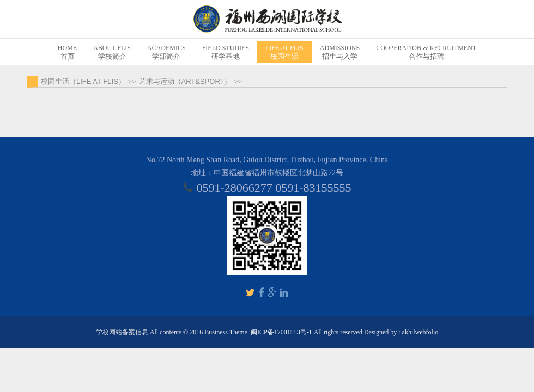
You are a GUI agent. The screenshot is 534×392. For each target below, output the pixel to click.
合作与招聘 (426, 52)
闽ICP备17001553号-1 (281, 332)
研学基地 (226, 52)
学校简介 (112, 52)
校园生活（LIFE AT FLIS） (83, 81)
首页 (67, 52)
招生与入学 (340, 52)
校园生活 (284, 52)
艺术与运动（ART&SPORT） (185, 81)
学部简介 (166, 52)
